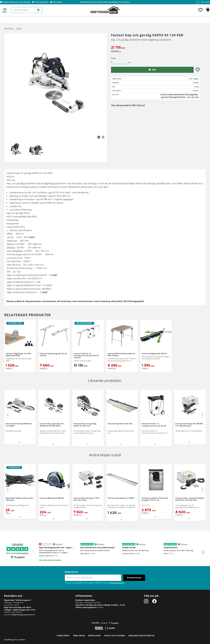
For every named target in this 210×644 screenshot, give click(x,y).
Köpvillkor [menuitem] (94, 636)
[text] (158, 48)
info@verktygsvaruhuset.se (23, 615)
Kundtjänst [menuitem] (63, 636)
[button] (200, 10)
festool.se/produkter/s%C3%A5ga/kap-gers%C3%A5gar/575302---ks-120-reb (180, 96)
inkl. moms (206, 2)
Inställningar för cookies (15, 640)
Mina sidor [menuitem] (79, 636)
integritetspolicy (117, 583)
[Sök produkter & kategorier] (27, 10)
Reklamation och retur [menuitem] (141, 636)
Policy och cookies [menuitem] (115, 636)
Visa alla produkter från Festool (128, 105)
